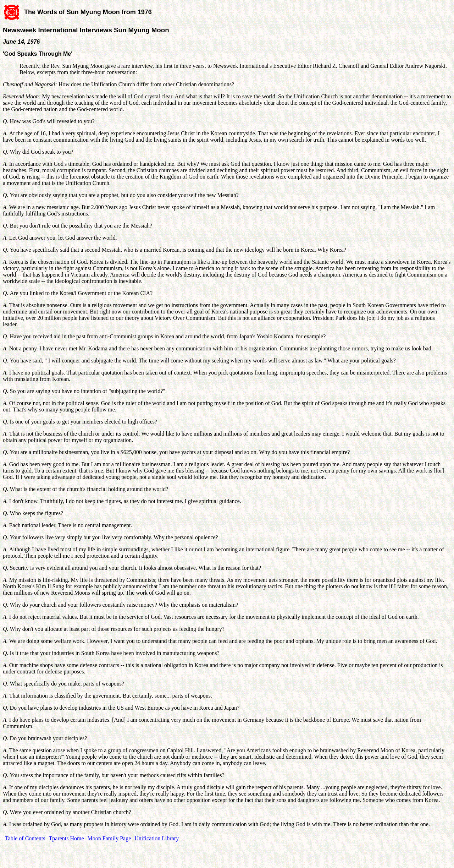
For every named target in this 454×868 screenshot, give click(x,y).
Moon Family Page (109, 838)
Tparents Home (67, 838)
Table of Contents (25, 838)
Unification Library (157, 838)
